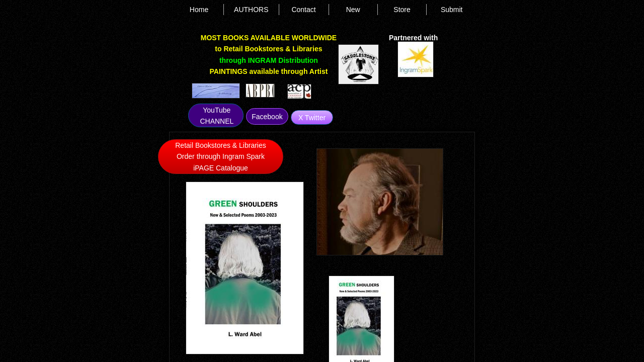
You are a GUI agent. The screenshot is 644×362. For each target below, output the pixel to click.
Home (199, 10)
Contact (303, 10)
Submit (452, 10)
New (353, 10)
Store (402, 10)
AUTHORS (251, 10)
